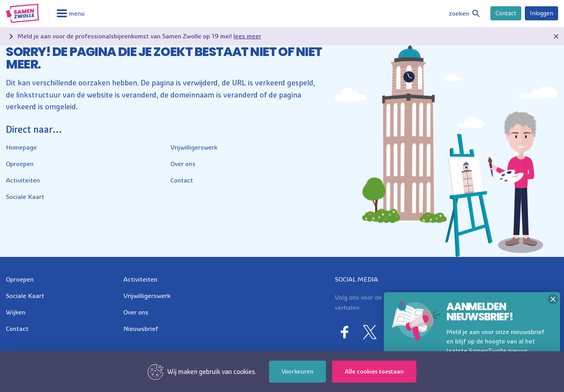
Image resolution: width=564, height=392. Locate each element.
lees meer (247, 36)
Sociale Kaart (25, 197)
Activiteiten (23, 180)
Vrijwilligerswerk (194, 147)
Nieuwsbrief (141, 329)
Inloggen (541, 13)
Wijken (16, 312)
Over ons (183, 164)
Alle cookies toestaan (374, 371)
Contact (506, 13)
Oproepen (20, 164)
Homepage (21, 147)
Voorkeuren (297, 371)
